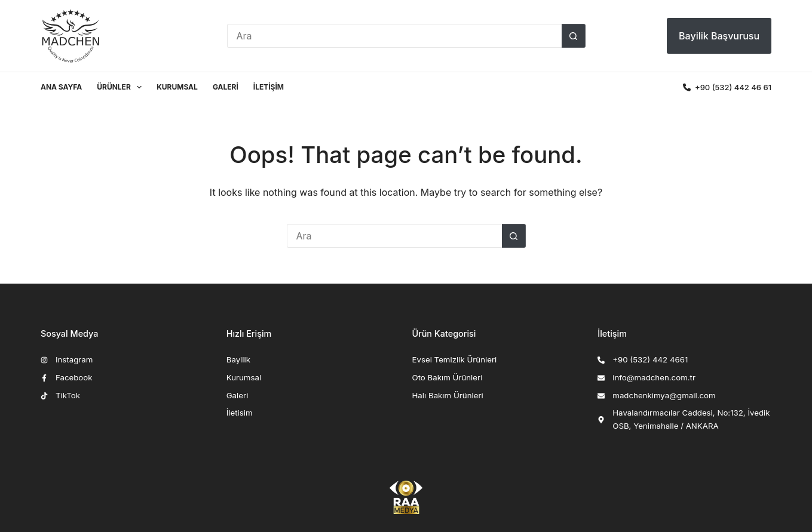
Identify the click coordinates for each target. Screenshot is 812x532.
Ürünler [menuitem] (122, 87)
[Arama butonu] (574, 36)
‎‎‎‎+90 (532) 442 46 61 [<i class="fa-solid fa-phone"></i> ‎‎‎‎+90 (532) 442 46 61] (727, 87)
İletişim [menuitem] (269, 87)
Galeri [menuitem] (226, 87)
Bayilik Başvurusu (719, 36)
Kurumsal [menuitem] (177, 87)
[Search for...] (394, 36)
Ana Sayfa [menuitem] (61, 87)
